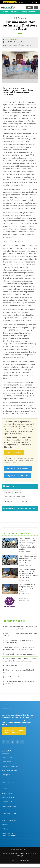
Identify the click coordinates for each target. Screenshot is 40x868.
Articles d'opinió (7, 762)
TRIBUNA (6, 12)
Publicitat (14, 860)
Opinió (30, 7)
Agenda (4, 789)
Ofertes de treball (8, 798)
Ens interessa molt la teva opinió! (19, 509)
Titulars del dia (7, 758)
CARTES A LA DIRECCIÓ (29, 12)
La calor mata (24, 598)
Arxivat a (9, 486)
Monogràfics (6, 775)
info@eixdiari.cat (7, 833)
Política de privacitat (10, 853)
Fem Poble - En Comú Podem (15, 497)
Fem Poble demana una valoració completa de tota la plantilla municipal (28, 559)
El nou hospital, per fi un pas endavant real (21, 654)
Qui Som (5, 825)
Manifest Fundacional (9, 820)
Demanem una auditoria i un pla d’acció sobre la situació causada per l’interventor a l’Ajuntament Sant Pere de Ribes (29, 544)
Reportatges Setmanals (10, 766)
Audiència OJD (24, 860)
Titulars (31, 2)
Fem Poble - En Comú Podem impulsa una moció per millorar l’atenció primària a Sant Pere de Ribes (28, 573)
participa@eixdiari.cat (9, 836)
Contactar (5, 829)
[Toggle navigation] (36, 8)
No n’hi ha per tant (12, 677)
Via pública (8, 501)
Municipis (21, 2)
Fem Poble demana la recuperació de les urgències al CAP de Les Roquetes (28, 588)
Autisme (7, 492)
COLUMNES (15, 12)
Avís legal (20, 856)
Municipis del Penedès (9, 770)
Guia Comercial (7, 793)
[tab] (20, 486)
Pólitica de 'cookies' (27, 853)
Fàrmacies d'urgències (9, 806)
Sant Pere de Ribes (22, 501)
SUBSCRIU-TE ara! (10, 2)
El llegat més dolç (11, 665)
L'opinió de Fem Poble (14, 39)
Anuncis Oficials (7, 802)
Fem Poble (17, 492)
